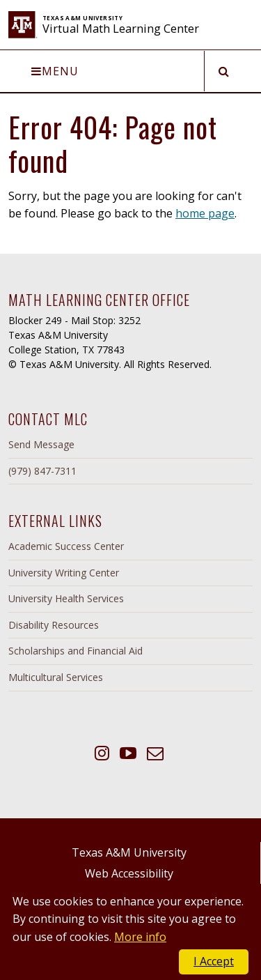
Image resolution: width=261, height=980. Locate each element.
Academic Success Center (66, 546)
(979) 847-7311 (42, 471)
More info (140, 937)
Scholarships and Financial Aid (76, 651)
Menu (55, 71)
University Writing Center (64, 573)
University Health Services (66, 598)
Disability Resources (54, 625)
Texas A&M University (129, 852)
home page (205, 213)
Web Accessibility (129, 873)
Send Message (41, 444)
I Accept (214, 961)
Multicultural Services (56, 677)
